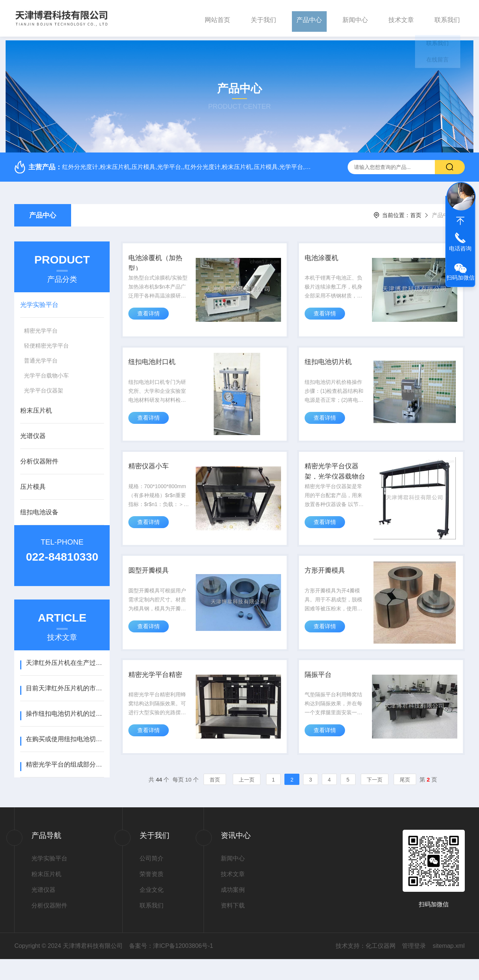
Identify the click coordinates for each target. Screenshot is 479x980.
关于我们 (263, 18)
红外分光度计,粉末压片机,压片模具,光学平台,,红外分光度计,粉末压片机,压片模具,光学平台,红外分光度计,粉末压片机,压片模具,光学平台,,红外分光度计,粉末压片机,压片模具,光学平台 (187, 163)
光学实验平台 (39, 301)
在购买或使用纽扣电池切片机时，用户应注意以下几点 (65, 735)
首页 (416, 211)
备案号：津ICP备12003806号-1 (171, 967)
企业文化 (152, 911)
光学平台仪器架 (44, 387)
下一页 (375, 801)
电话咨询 (460, 248)
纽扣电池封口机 (156, 365)
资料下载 (233, 926)
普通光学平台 (41, 357)
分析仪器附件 (39, 458)
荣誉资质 (152, 895)
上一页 (247, 801)
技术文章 (401, 18)
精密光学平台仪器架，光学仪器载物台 (336, 481)
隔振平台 (321, 693)
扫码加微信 (460, 278)
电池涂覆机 (325, 256)
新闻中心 (355, 18)
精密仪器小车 (152, 474)
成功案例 (233, 911)
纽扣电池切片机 (332, 365)
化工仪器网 (381, 967)
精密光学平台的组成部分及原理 (65, 761)
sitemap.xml (449, 967)
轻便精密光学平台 (46, 342)
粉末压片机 (36, 407)
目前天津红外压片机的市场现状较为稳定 (65, 685)
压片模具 (33, 483)
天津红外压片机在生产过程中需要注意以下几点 (65, 659)
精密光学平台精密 (160, 693)
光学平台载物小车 (46, 372)
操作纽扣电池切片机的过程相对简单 (65, 710)
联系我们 (447, 18)
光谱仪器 (33, 432)
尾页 (405, 801)
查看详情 (150, 317)
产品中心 (309, 18)
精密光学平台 (41, 327)
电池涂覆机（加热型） (160, 262)
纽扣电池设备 (39, 509)
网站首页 (217, 18)
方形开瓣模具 (329, 583)
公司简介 (152, 879)
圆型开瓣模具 (152, 583)
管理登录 (414, 967)
